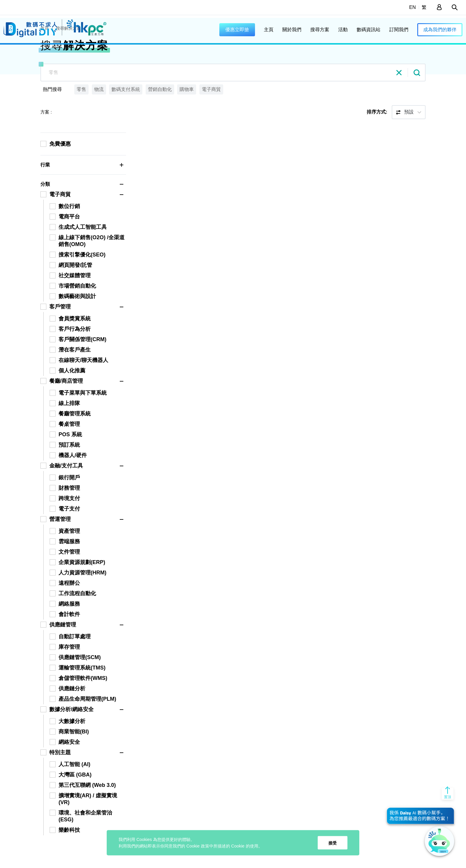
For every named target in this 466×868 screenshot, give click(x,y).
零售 (81, 116)
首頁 (45, 55)
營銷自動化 (160, 116)
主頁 (269, 30)
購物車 (187, 116)
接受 (333, 843)
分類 (83, 211)
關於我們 (292, 30)
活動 (343, 30)
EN (413, 7)
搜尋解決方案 (68, 55)
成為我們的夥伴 (440, 30)
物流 (99, 116)
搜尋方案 (320, 30)
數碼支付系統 (126, 116)
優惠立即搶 (237, 30)
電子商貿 (211, 116)
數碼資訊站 (369, 30)
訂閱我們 (399, 30)
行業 (83, 192)
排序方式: (377, 139)
